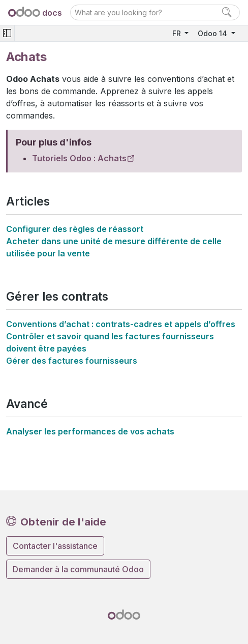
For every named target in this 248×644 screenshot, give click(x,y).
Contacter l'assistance (55, 546)
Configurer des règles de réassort (75, 229)
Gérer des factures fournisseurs (72, 361)
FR (178, 33)
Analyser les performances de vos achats (90, 431)
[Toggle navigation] (7, 33)
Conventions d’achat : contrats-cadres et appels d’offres (121, 324)
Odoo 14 (213, 33)
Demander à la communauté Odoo (78, 569)
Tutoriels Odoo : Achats (79, 158)
